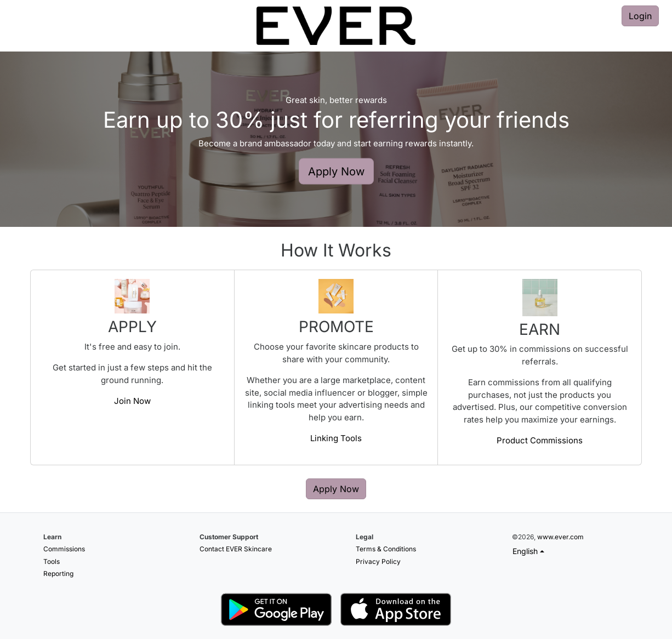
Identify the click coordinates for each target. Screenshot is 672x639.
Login (640, 16)
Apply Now (336, 172)
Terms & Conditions (386, 549)
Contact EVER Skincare (236, 549)
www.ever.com (560, 537)
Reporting (58, 574)
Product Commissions (540, 440)
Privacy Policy (378, 561)
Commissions (64, 549)
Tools (52, 561)
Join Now (132, 401)
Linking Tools (336, 438)
